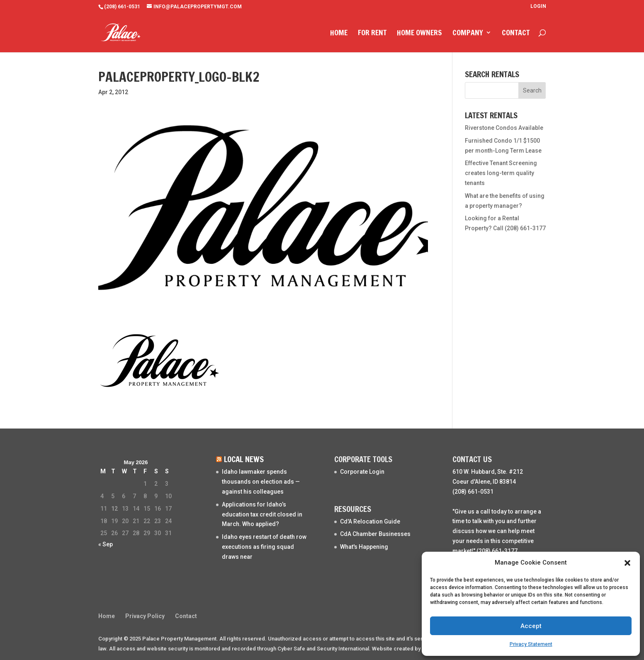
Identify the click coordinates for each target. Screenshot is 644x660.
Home (339, 34)
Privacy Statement (531, 644)
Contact (516, 34)
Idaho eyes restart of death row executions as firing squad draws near (264, 547)
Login (538, 6)
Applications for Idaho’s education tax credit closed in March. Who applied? (262, 514)
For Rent (372, 34)
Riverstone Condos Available (504, 128)
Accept (531, 626)
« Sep (106, 544)
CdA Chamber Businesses (375, 534)
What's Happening (364, 547)
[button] (627, 563)
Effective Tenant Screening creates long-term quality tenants (501, 173)
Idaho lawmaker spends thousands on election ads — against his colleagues (261, 482)
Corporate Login (362, 472)
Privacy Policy (145, 616)
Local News (244, 459)
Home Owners (419, 34)
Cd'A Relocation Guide (370, 521)
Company (468, 34)
